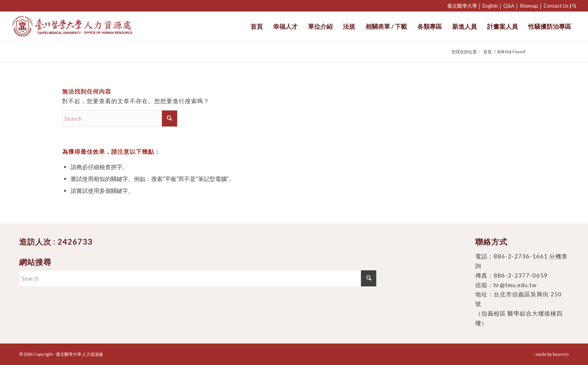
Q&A (509, 6)
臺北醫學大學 (462, 6)
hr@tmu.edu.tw (515, 285)
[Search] (120, 118)
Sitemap (529, 6)
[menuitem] (257, 26)
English (490, 6)
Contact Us (556, 6)
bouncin (561, 354)
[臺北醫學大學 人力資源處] (89, 26)
